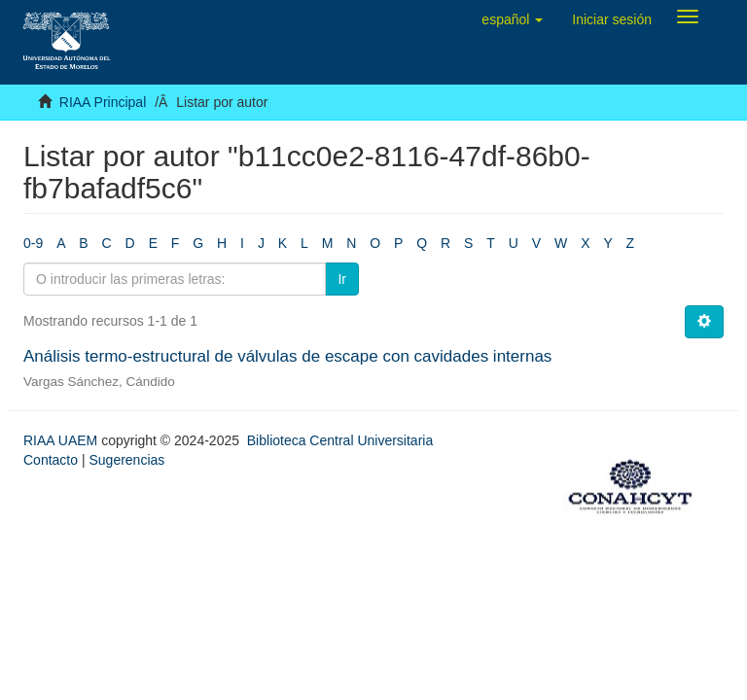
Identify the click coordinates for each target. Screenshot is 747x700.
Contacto (51, 460)
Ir (342, 279)
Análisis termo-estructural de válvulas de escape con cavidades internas (287, 356)
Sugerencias (126, 460)
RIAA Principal (103, 102)
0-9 (33, 243)
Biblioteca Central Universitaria (340, 440)
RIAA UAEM (62, 440)
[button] (512, 19)
